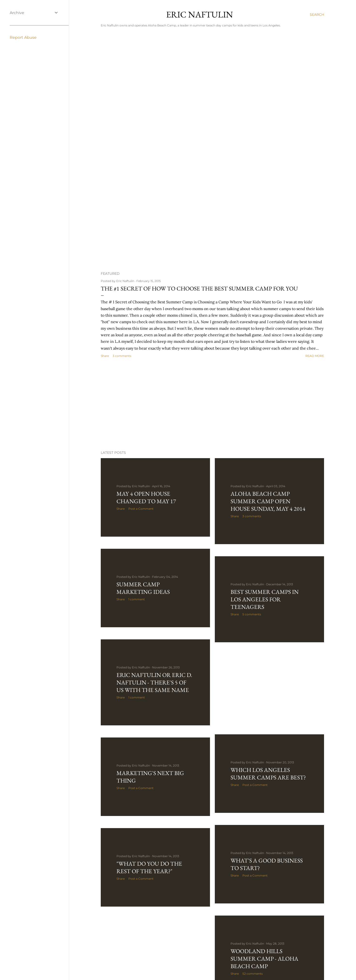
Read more (315, 356)
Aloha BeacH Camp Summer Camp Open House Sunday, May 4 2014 (268, 501)
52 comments (253, 974)
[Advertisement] (212, 404)
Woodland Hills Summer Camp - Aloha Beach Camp (264, 959)
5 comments (252, 614)
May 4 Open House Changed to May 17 (146, 497)
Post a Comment (141, 509)
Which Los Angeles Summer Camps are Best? (268, 774)
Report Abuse (23, 37)
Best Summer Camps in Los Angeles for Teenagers (265, 599)
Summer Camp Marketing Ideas (143, 588)
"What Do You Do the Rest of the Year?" (149, 867)
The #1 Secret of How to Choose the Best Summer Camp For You (199, 288)
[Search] (317, 15)
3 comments (122, 356)
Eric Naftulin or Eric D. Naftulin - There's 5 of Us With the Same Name (154, 682)
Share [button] (105, 356)
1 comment (137, 599)
